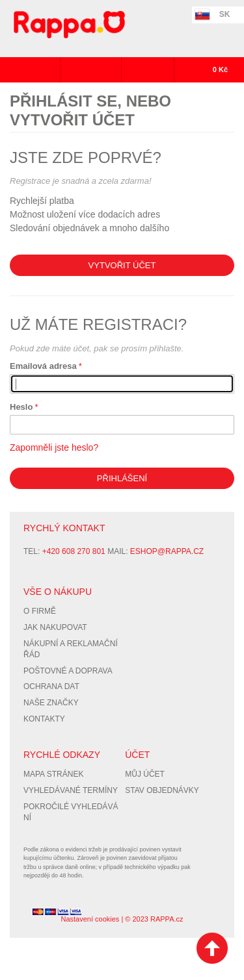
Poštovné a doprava (68, 671)
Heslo (21, 407)
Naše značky (51, 703)
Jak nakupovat (55, 627)
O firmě (40, 611)
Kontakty (44, 719)
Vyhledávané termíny (71, 790)
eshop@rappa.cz (167, 551)
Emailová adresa (43, 366)
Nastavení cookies (90, 919)
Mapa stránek (53, 774)
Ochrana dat (51, 686)
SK (225, 14)
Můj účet (145, 774)
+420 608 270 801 (74, 551)
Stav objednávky (162, 790)
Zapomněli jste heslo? (54, 447)
